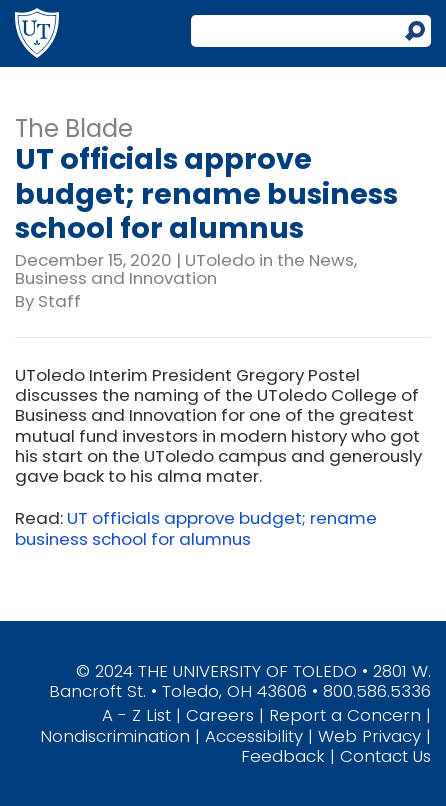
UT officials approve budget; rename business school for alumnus (196, 528)
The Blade (74, 128)
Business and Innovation (116, 278)
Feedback (283, 756)
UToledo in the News (269, 260)
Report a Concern (345, 715)
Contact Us (385, 756)
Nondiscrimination (115, 736)
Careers (220, 715)
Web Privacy (369, 736)
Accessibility (254, 736)
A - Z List (136, 715)
